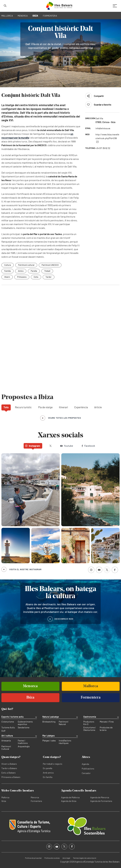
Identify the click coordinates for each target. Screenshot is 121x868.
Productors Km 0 (89, 723)
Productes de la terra (106, 729)
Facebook (88, 446)
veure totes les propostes (65, 418)
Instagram (33, 446)
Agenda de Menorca (100, 797)
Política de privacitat (33, 858)
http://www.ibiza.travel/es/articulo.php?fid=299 (107, 138)
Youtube (67, 446)
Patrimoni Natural (64, 723)
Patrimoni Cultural (6, 748)
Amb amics (48, 773)
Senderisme (24, 728)
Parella (34, 271)
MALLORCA (7, 16)
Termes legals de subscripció (85, 858)
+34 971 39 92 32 (103, 148)
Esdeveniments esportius (25, 723)
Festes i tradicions (23, 742)
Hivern (7, 277)
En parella (48, 768)
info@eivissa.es (103, 128)
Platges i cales (49, 741)
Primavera (22, 277)
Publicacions (88, 769)
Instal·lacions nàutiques (65, 742)
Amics (21, 271)
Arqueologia (24, 746)
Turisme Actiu (8, 728)
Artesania (6, 741)
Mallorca (5, 797)
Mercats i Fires (107, 722)
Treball (47, 271)
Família (7, 271)
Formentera (36, 801)
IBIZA (35, 16)
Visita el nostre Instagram (25, 569)
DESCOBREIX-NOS (64, 619)
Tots (6, 407)
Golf (3, 731)
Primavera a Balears (11, 777)
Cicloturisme (8, 722)
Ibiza (4, 801)
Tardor (49, 277)
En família (48, 777)
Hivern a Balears (9, 764)
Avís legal (66, 858)
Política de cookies (52, 858)
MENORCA (23, 16)
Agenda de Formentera (101, 801)
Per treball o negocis (53, 764)
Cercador (86, 773)
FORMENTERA (50, 16)
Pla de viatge (45, 407)
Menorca (35, 797)
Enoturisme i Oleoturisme (90, 729)
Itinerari (63, 407)
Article (98, 407)
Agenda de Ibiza (69, 801)
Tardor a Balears (9, 768)
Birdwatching (49, 722)
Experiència (81, 407)
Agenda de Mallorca (70, 797)
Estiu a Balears (9, 773)
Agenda (85, 764)
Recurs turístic (23, 407)
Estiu (36, 277)
